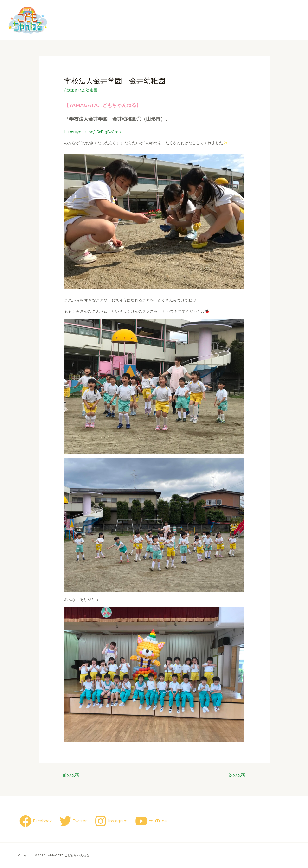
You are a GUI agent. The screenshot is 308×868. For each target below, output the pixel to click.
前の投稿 (69, 775)
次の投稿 (239, 775)
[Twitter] (74, 821)
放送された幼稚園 (82, 90)
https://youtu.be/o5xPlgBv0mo (94, 132)
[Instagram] (112, 821)
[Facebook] (36, 821)
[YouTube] (152, 821)
